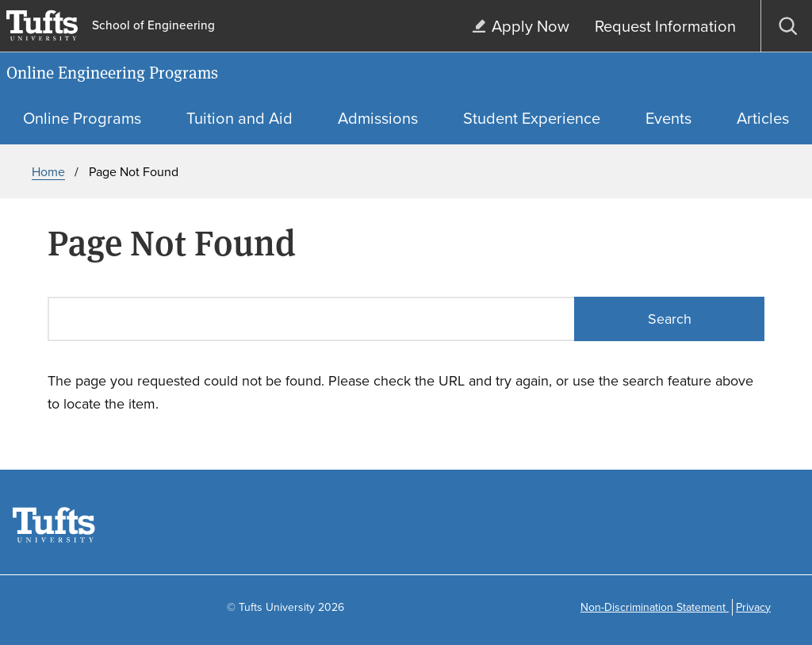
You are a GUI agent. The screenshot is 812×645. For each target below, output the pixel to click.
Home (48, 172)
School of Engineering (153, 26)
